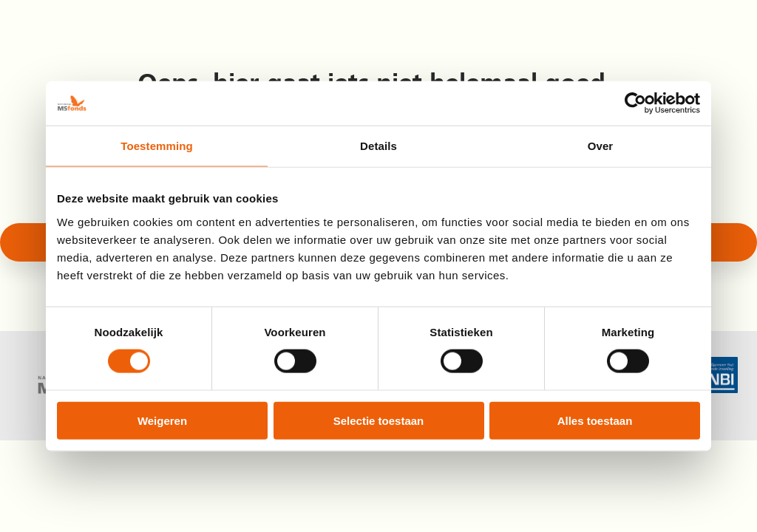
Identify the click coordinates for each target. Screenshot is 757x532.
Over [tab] (601, 146)
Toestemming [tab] (157, 146)
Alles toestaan (595, 420)
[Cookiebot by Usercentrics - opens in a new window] (635, 103)
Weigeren (162, 420)
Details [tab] (378, 146)
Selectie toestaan (379, 420)
